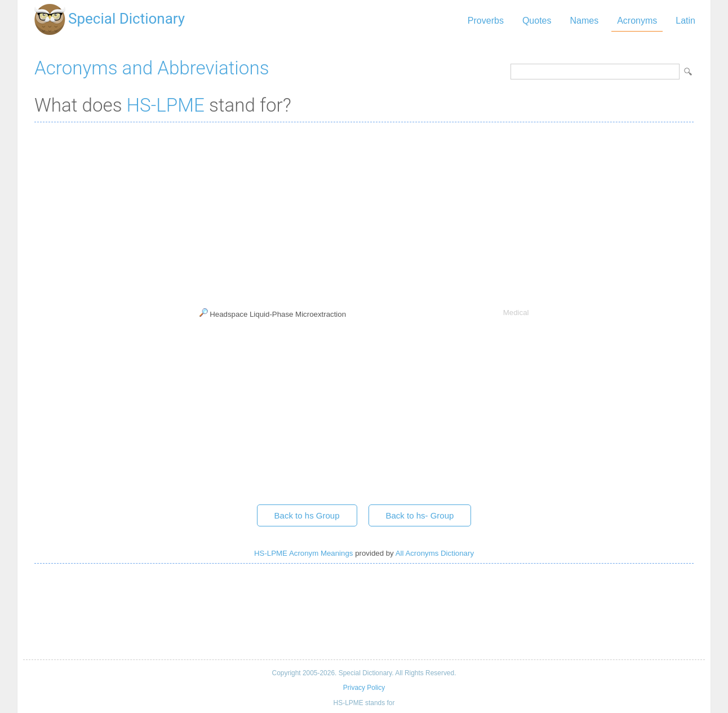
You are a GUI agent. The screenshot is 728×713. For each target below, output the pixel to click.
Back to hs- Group (420, 515)
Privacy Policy (364, 688)
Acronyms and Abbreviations (152, 68)
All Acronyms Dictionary (435, 553)
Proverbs (486, 21)
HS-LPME (166, 105)
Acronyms (637, 21)
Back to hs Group (307, 515)
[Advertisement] (364, 212)
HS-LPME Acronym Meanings (303, 553)
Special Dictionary (126, 19)
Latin (685, 21)
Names (584, 21)
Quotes (537, 21)
